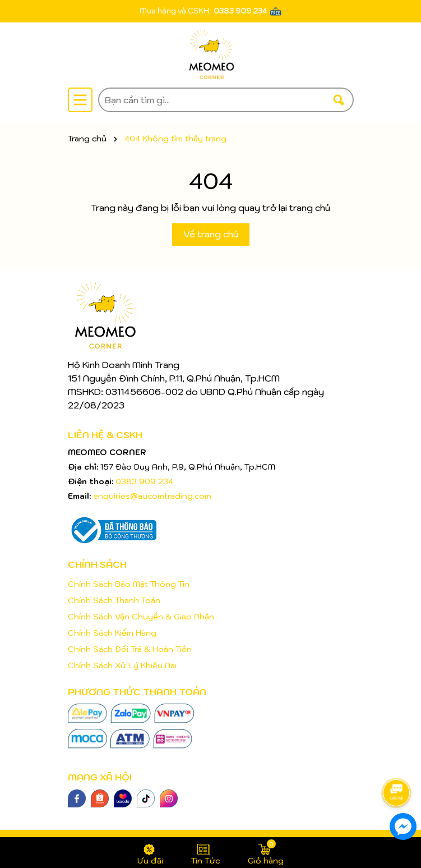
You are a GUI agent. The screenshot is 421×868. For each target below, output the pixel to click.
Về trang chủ (211, 234)
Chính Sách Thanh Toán (114, 600)
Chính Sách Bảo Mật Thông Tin (129, 584)
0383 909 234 (240, 11)
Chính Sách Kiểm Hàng (112, 633)
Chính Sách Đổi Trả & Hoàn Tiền (130, 649)
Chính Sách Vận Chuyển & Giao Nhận (141, 617)
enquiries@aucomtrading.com (152, 496)
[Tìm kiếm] (339, 100)
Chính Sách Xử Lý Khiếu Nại (122, 665)
